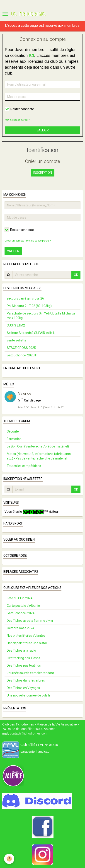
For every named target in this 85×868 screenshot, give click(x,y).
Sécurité (13, 431)
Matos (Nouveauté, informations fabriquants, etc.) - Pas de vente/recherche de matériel (39, 456)
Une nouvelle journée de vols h (28, 695)
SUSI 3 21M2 (16, 325)
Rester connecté (19, 109)
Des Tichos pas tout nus (24, 665)
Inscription (43, 173)
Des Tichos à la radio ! (22, 650)
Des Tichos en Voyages (23, 688)
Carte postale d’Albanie (23, 606)
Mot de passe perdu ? (17, 120)
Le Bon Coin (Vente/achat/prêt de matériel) (38, 446)
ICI (31, 56)
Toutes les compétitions (24, 466)
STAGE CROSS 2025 (21, 348)
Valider (43, 130)
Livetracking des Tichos (23, 658)
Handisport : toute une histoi (27, 643)
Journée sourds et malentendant (30, 673)
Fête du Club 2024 (20, 598)
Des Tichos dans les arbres (26, 680)
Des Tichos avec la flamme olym (30, 621)
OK (76, 275)
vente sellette (17, 340)
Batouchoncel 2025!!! (22, 355)
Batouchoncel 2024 (21, 613)
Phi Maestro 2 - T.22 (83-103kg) (29, 306)
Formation (14, 439)
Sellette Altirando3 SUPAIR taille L (31, 333)
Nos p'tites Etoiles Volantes (26, 636)
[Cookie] (9, 859)
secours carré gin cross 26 (25, 298)
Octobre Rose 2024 (21, 628)
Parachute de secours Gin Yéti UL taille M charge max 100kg (41, 316)
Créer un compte (14, 241)
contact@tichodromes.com (29, 733)
